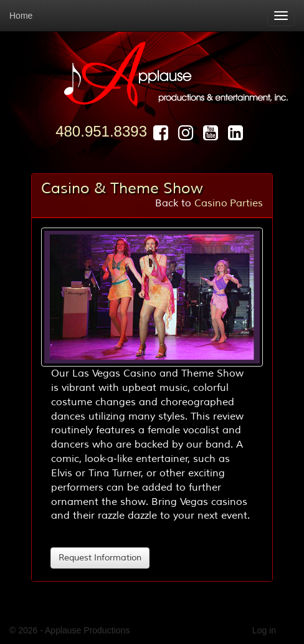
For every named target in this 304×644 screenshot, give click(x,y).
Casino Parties (229, 203)
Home (21, 16)
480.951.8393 (101, 131)
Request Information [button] (100, 558)
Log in (264, 630)
